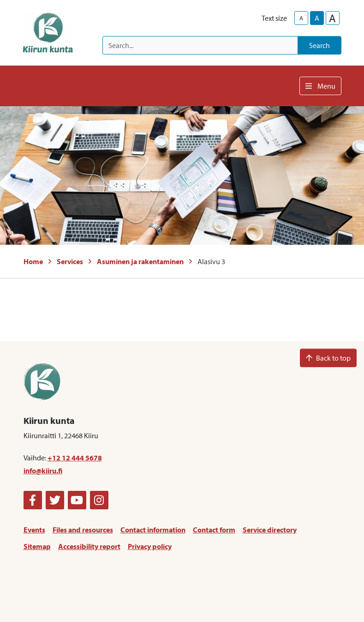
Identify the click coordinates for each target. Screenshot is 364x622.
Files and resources (83, 530)
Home (33, 261)
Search (319, 45)
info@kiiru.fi (43, 471)
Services (70, 261)
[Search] (200, 45)
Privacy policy (150, 546)
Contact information (153, 530)
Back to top (328, 358)
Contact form (214, 530)
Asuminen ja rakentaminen (140, 261)
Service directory (270, 530)
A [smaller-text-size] (301, 18)
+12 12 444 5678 (75, 458)
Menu (320, 86)
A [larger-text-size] (332, 18)
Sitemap (37, 546)
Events (34, 530)
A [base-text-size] (317, 18)
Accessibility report (89, 546)
